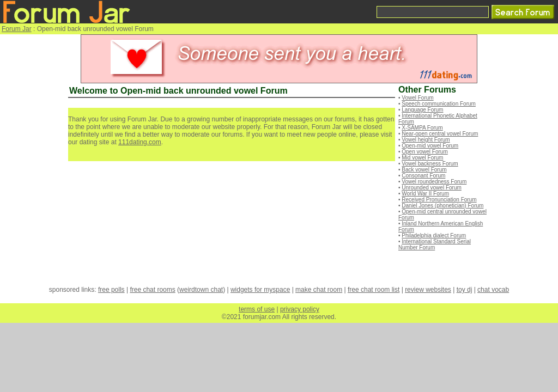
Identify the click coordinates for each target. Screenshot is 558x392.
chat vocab (493, 290)
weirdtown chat (201, 290)
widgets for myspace (260, 290)
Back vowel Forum (424, 170)
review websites (428, 290)
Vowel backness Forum (430, 164)
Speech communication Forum (439, 104)
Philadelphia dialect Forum (434, 235)
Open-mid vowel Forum (430, 146)
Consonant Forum (423, 176)
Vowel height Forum (426, 140)
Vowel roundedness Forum (434, 182)
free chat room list (374, 290)
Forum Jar (17, 29)
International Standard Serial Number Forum (435, 244)
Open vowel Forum (424, 152)
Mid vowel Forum (422, 158)
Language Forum (422, 110)
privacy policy (300, 309)
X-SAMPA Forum (422, 128)
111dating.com (140, 142)
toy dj (465, 290)
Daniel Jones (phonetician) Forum (442, 206)
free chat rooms (152, 290)
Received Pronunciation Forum (439, 200)
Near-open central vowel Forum (440, 134)
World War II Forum (425, 194)
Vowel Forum (417, 98)
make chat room (319, 290)
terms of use (257, 309)
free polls (111, 290)
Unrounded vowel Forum (432, 188)
